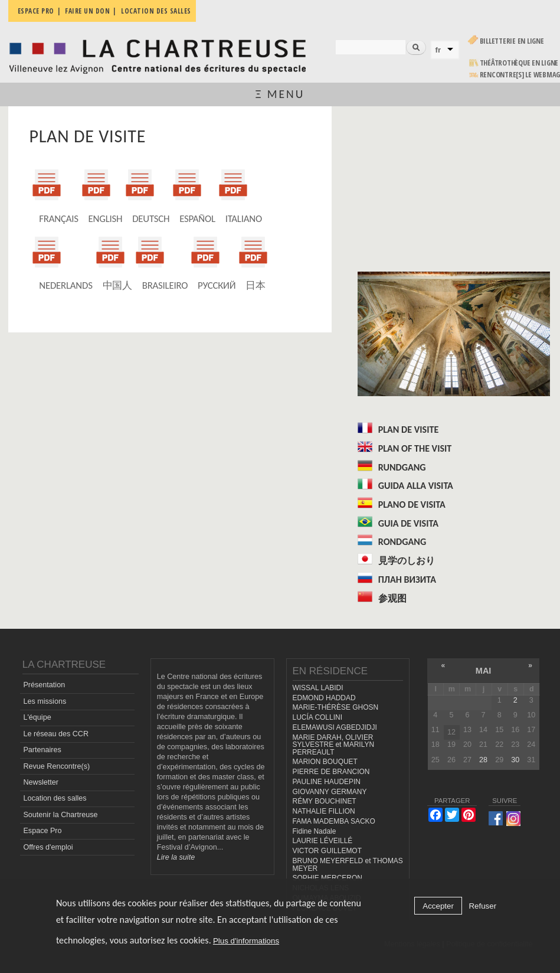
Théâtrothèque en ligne (519, 63)
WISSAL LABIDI (318, 688)
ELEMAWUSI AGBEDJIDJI (335, 727)
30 (515, 760)
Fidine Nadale (315, 831)
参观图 (392, 598)
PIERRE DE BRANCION (331, 772)
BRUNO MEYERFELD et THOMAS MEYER (348, 865)
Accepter (438, 906)
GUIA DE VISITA (408, 523)
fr (438, 50)
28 (483, 760)
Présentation (44, 685)
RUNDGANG (402, 467)
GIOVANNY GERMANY (330, 792)
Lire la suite (176, 857)
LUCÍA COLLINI (317, 717)
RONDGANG (402, 542)
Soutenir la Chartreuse (60, 815)
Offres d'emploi (48, 847)
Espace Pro (42, 831)
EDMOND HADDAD (324, 698)
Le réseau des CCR (56, 734)
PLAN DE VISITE (409, 430)
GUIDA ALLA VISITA (416, 486)
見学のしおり (407, 561)
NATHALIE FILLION (324, 811)
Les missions (45, 701)
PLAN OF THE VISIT (415, 448)
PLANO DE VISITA (412, 505)
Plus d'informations (246, 941)
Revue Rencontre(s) (56, 766)
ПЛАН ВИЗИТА (407, 579)
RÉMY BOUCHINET (325, 801)
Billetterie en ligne (512, 41)
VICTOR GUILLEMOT (328, 851)
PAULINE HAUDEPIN (327, 782)
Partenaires (42, 750)
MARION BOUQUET (325, 762)
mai (484, 671)
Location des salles (55, 798)
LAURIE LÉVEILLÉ (323, 841)
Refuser (482, 906)
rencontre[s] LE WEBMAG (520, 75)
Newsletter (41, 782)
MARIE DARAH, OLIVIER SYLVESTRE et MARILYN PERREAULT (334, 745)
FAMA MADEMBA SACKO (334, 821)
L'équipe (37, 717)
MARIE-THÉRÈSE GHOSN (336, 707)
